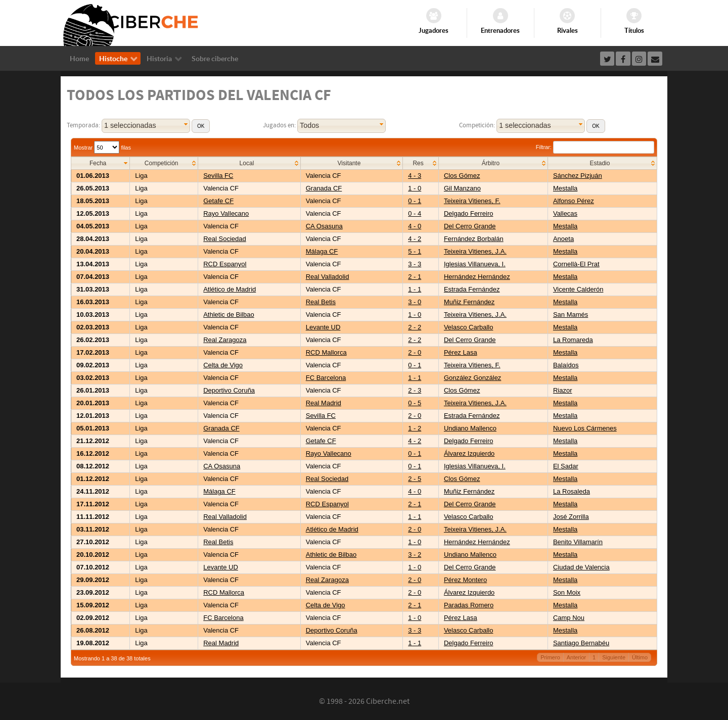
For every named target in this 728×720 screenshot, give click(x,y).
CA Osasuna (324, 226)
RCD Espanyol (225, 264)
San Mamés (571, 315)
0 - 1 (415, 201)
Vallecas (565, 213)
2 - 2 (415, 327)
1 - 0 (415, 188)
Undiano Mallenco (470, 428)
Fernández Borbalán (474, 239)
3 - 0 (415, 302)
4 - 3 (415, 176)
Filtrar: (595, 147)
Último (640, 657)
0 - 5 (415, 403)
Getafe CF (218, 201)
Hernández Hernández (477, 277)
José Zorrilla (571, 517)
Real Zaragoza (225, 340)
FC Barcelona (326, 378)
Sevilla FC (218, 176)
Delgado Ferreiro (469, 213)
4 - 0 (415, 226)
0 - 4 (415, 213)
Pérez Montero (465, 580)
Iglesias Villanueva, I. (475, 264)
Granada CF (324, 188)
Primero (550, 657)
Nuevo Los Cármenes (585, 428)
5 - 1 (415, 251)
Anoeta (563, 239)
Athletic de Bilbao (229, 315)
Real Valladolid (328, 277)
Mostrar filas (102, 148)
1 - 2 (415, 428)
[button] (201, 126)
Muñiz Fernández (469, 302)
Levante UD (323, 327)
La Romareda (573, 340)
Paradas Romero (469, 605)
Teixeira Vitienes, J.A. (475, 251)
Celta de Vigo (223, 365)
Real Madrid (324, 403)
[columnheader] (101, 163)
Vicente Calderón (578, 289)
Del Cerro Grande (470, 226)
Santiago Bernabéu (581, 643)
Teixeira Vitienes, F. (472, 201)
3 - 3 (415, 264)
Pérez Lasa (461, 352)
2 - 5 (415, 479)
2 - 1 (415, 277)
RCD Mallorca (326, 352)
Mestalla (565, 188)
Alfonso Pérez (574, 201)
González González (472, 378)
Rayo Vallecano (226, 213)
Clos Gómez (462, 176)
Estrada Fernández (472, 289)
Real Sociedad (225, 239)
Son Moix (567, 592)
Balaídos (566, 365)
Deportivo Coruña (229, 390)
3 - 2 (415, 555)
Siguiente (614, 657)
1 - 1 (415, 289)
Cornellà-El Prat (576, 264)
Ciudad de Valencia (581, 567)
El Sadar (566, 466)
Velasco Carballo (469, 327)
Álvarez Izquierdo (469, 453)
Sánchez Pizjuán (578, 176)
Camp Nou (569, 618)
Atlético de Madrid (230, 289)
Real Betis (321, 302)
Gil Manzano (462, 188)
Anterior (577, 657)
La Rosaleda (572, 491)
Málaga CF (322, 251)
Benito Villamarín (578, 542)
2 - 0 (415, 352)
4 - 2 (415, 239)
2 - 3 (415, 390)
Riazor (563, 390)
